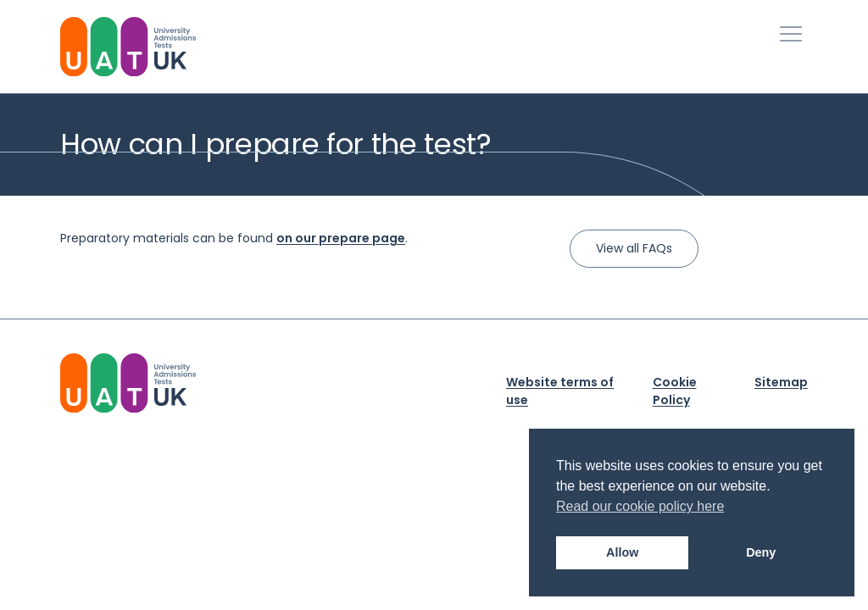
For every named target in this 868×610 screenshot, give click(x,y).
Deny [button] (761, 552)
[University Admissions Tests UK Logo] (128, 47)
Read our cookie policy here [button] (640, 506)
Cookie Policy (675, 391)
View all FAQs (634, 248)
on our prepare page (341, 238)
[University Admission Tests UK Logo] (128, 383)
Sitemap (781, 382)
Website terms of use (560, 391)
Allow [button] (622, 552)
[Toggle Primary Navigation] (791, 34)
